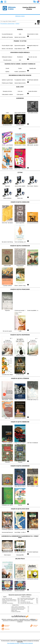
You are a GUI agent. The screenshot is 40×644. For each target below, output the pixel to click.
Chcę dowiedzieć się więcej (13, 643)
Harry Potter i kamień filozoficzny (8, 603)
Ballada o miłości (14, 610)
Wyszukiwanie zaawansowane (7, 24)
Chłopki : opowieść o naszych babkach (27, 600)
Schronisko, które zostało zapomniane (27, 603)
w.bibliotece (33, 619)
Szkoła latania (5, 602)
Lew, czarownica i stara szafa (7, 598)
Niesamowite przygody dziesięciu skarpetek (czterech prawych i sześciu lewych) (15, 601)
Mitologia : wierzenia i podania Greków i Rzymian (10, 600)
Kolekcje (17, 24)
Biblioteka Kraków (20, 16)
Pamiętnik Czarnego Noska (16, 612)
